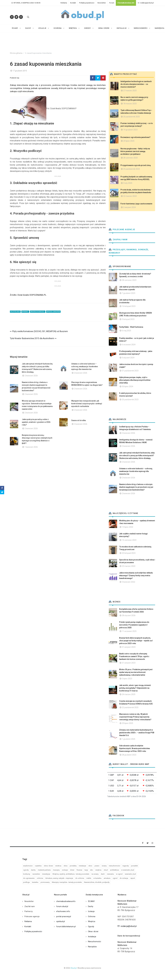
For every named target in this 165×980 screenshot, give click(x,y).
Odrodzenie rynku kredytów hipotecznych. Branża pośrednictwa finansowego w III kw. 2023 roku (134, 748)
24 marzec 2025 (129, 694)
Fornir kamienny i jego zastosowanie (136, 204)
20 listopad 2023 (129, 553)
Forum (112, 3)
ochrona (40, 878)
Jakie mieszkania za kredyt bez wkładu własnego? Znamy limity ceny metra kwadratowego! (136, 576)
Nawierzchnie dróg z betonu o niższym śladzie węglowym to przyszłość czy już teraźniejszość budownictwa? (136, 487)
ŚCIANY (91, 901)
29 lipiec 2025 (128, 723)
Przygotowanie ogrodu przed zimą (136, 165)
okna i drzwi (48, 866)
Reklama (64, 3)
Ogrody (91, 927)
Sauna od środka (79, 420)
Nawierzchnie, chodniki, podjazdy (97, 882)
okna (66, 866)
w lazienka (97, 878)
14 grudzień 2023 (130, 130)
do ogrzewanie (29, 878)
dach (103, 874)
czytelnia (38, 866)
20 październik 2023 (130, 400)
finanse (79, 870)
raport (133, 878)
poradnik (134, 866)
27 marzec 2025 (130, 91)
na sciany (95, 874)
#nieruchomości (38, 312)
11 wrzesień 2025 (129, 631)
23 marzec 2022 (129, 566)
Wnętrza (92, 921)
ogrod (115, 878)
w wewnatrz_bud (128, 870)
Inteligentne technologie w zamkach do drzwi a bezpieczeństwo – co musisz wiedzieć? (136, 84)
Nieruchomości (94, 942)
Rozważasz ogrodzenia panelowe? (135, 137)
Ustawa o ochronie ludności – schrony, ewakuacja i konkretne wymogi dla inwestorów (85, 367)
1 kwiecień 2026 (31, 447)
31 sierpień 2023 (129, 647)
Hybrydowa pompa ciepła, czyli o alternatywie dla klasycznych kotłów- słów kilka (135, 380)
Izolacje (91, 911)
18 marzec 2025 (130, 104)
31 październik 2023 (130, 371)
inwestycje (46, 874)
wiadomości (28, 866)
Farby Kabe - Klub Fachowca (131, 327)
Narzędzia (92, 947)
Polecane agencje (122, 230)
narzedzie (36, 874)
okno (90, 866)
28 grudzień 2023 (129, 755)
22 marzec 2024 (130, 196)
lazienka (35, 882)
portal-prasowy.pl (64, 916)
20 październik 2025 (131, 117)
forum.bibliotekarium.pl (66, 927)
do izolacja (124, 878)
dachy (33, 870)
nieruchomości (115, 866)
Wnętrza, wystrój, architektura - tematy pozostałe (71, 874)
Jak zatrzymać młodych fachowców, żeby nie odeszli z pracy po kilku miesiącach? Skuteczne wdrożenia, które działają (137, 455)
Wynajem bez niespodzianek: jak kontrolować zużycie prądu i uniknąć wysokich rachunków (87, 404)
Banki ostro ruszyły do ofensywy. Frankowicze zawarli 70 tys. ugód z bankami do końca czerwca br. (134, 656)
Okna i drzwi (93, 931)
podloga (26, 882)
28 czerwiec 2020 (130, 158)
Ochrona (92, 916)
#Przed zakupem (53, 312)
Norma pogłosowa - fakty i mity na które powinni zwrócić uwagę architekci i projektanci (135, 151)
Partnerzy (29, 911)
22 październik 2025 (130, 707)
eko (92, 870)
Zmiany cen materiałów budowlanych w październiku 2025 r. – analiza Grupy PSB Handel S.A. (137, 733)
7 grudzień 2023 (129, 293)
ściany (104, 866)
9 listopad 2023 (128, 319)
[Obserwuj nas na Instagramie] (21, 17)
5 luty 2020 (128, 183)
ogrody (26, 870)
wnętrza (98, 870)
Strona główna (16, 53)
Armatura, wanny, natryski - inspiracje (59, 878)
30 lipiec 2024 (128, 386)
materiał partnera (44, 870)
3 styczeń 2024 (128, 358)
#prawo (25, 312)
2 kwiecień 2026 (31, 376)
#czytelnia (15, 312)
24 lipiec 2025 (129, 141)
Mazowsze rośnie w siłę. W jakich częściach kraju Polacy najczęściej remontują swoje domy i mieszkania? (135, 717)
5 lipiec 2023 (127, 679)
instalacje (82, 866)
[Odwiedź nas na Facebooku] (12, 17)
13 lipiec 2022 (128, 527)
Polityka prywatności (87, 3)
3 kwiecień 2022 (128, 582)
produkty (73, 866)
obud (106, 870)
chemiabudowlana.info (66, 901)
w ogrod (119, 874)
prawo (97, 866)
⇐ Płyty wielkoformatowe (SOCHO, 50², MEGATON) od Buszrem (39, 331)
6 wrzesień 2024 (129, 345)
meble (89, 878)
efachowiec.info (63, 911)
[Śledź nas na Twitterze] (16, 17)
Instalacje (92, 937)
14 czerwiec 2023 (129, 540)
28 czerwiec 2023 (129, 280)
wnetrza (58, 866)
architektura (115, 870)
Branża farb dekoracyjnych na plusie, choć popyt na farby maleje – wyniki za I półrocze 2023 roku (136, 641)
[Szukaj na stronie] (28, 17)
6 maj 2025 (126, 331)
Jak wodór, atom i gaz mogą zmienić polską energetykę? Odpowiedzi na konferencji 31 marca (135, 688)
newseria (110, 874)
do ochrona (80, 878)
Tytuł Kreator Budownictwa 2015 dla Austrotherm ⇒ (33, 338)
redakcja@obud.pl (146, 3)
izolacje (65, 870)
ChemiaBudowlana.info (126, 3)
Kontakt (73, 3)
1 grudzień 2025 (129, 739)
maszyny (56, 870)
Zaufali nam (118, 240)
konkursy (27, 874)
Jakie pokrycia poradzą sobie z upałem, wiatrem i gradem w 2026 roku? (36, 422)
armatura (107, 878)
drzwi (72, 870)
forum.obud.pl (62, 906)
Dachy (91, 906)
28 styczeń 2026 (129, 615)
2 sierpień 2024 (129, 207)
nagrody (126, 866)
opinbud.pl (61, 921)
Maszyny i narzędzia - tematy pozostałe (67, 882)
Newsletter (102, 3)
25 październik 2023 (131, 169)
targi (86, 870)
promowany (45, 882)
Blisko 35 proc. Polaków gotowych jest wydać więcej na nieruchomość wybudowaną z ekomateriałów (136, 672)
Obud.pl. (74, 968)
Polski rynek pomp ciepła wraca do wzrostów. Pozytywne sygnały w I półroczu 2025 (134, 625)
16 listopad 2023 (129, 306)
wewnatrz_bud (130, 874)
